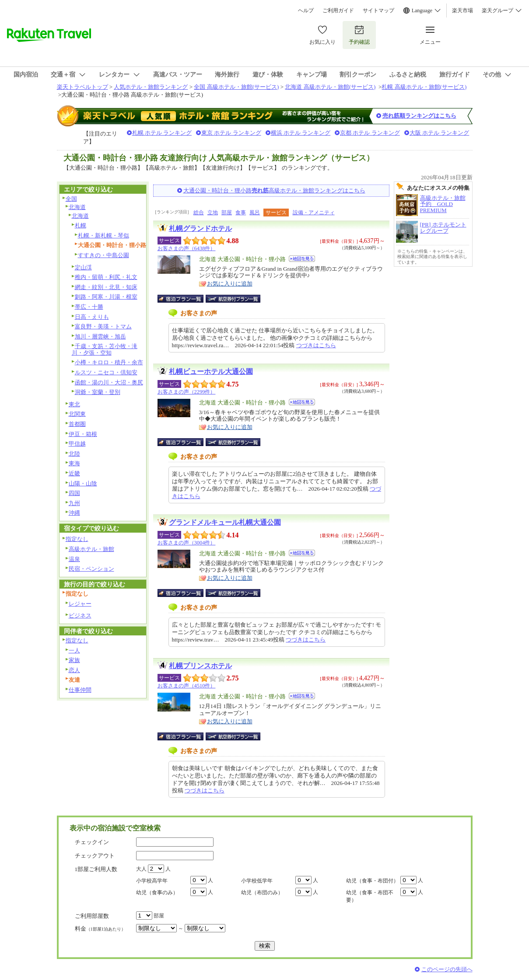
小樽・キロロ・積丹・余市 (109, 362)
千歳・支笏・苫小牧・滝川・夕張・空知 (105, 349)
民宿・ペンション (91, 569)
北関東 (77, 414)
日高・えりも (92, 317)
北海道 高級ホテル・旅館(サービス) (330, 87)
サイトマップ (378, 10)
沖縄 (74, 513)
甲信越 (77, 444)
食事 (241, 213)
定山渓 (83, 267)
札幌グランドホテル (200, 228)
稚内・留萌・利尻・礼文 (106, 277)
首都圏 (77, 424)
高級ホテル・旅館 (91, 549)
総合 (199, 213)
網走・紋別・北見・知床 (106, 287)
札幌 (81, 225)
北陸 (74, 454)
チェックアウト (95, 856)
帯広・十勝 (89, 307)
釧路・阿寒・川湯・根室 (106, 297)
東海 (74, 463)
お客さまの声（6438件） (187, 248)
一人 (74, 650)
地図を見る (302, 259)
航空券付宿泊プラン (233, 299)
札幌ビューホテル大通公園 (211, 371)
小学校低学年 (257, 881)
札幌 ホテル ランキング (162, 133)
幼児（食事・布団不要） (370, 896)
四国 (74, 493)
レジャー (80, 604)
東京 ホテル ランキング (231, 133)
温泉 (74, 559)
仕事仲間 (80, 690)
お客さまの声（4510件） (187, 686)
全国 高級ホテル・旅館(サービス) (236, 87)
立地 (213, 213)
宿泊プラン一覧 (185, 299)
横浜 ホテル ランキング (301, 133)
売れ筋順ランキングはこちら (419, 116)
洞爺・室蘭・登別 (98, 392)
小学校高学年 (152, 881)
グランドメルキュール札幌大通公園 (225, 522)
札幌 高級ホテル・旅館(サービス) (424, 87)
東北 (74, 404)
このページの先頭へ (447, 969)
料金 (100, 929)
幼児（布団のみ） (262, 893)
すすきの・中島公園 (103, 255)
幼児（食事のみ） (157, 893)
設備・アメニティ (314, 213)
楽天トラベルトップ (82, 87)
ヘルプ (306, 10)
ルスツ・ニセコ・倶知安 (106, 372)
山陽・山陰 (83, 483)
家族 (74, 660)
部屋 (227, 213)
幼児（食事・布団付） (372, 881)
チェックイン (92, 842)
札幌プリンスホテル (200, 666)
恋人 (74, 670)
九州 (74, 503)
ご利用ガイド (338, 10)
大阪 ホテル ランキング (440, 133)
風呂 (255, 213)
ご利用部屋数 (92, 916)
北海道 (77, 207)
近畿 (74, 473)
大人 (141, 869)
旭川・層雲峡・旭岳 (100, 337)
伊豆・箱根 (83, 434)
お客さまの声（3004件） (187, 543)
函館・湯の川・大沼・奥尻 (109, 382)
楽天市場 (462, 10)
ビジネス (80, 616)
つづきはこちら (316, 345)
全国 (71, 199)
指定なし (77, 539)
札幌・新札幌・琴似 (103, 235)
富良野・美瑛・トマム (103, 326)
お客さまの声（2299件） (187, 392)
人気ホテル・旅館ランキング (151, 87)
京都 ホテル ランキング (370, 133)
